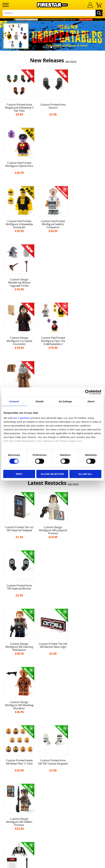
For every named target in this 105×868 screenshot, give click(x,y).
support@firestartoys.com (52, 766)
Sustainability (53, 738)
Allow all (85, 474)
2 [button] (46, 47)
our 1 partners (22, 418)
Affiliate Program (52, 782)
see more (71, 61)
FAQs (52, 761)
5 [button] (54, 47)
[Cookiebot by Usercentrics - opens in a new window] (87, 392)
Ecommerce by (53, 864)
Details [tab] (40, 401)
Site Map (52, 744)
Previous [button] (3, 36)
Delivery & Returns (52, 714)
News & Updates (52, 703)
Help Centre (52, 756)
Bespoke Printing (53, 771)
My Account (53, 691)
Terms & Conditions (53, 720)
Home (53, 685)
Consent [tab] (14, 401)
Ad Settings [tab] (65, 401)
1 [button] (44, 47)
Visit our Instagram (53, 799)
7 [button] (59, 47)
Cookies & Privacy (52, 726)
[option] (52, 36)
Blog (53, 708)
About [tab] (91, 401)
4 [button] (51, 47)
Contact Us (52, 750)
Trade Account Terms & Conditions (52, 777)
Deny (19, 474)
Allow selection (52, 474)
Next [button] (102, 36)
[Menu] (6, 5)
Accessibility (53, 732)
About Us (52, 697)
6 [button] (56, 47)
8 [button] (61, 47)
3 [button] (49, 47)
